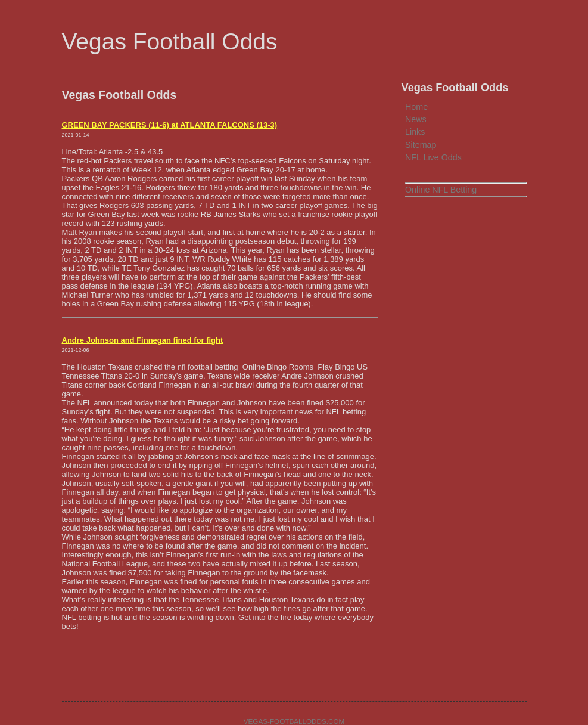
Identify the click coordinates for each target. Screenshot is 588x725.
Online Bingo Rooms (279, 367)
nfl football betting (209, 367)
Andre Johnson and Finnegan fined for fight (143, 340)
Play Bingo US (343, 367)
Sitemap (421, 145)
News (416, 119)
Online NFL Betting (441, 190)
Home (416, 107)
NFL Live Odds (433, 157)
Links (415, 132)
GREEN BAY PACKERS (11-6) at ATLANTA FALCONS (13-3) (170, 125)
